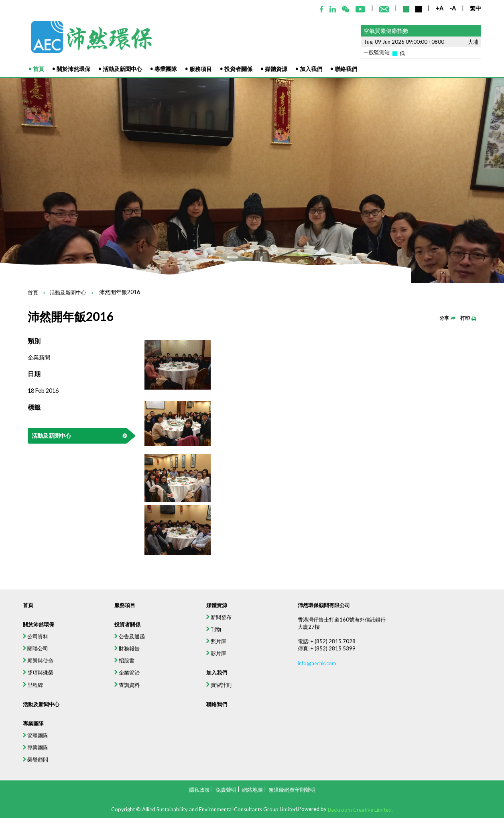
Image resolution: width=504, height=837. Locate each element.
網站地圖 (252, 789)
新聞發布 (212, 659)
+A (440, 8)
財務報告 (103, 697)
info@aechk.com (330, 714)
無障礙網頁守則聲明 (292, 789)
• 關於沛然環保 (71, 69)
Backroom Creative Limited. (360, 810)
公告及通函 (106, 682)
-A (453, 8)
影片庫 (209, 702)
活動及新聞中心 (68, 293)
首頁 (33, 293)
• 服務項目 (198, 69)
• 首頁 (36, 69)
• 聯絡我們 (344, 69)
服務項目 (100, 645)
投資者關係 (104, 668)
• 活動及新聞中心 (120, 69)
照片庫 (209, 688)
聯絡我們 (210, 763)
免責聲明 (226, 789)
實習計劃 (212, 740)
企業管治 (103, 726)
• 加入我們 (309, 69)
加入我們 (210, 726)
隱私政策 (199, 789)
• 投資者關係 (236, 69)
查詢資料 (103, 740)
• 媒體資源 (274, 69)
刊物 (206, 673)
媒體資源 (210, 645)
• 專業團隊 (164, 69)
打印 (468, 318)
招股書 (100, 711)
